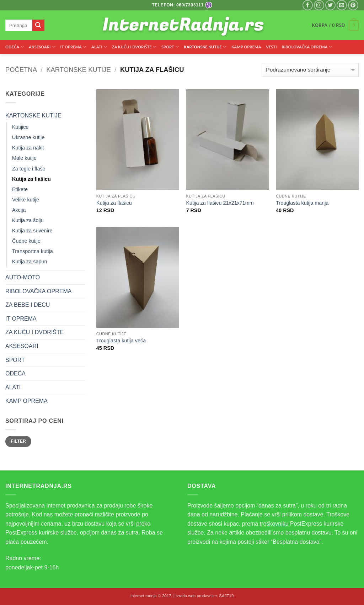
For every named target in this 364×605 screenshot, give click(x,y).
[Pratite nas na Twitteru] (330, 5)
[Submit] (38, 26)
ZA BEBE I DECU (28, 305)
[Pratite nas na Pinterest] (353, 5)
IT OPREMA (74, 47)
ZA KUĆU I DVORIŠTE (134, 47)
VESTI (271, 47)
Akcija (19, 210)
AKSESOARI (42, 47)
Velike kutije (26, 200)
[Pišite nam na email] (342, 5)
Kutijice (20, 127)
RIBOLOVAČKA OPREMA (307, 47)
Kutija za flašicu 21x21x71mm (220, 203)
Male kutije (24, 158)
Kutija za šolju (28, 220)
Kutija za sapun (30, 262)
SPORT (170, 47)
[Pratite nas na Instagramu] (319, 5)
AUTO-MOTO (23, 277)
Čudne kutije (26, 241)
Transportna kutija (33, 251)
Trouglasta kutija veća (121, 341)
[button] (335, 26)
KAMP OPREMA (246, 47)
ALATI (99, 47)
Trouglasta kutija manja (302, 203)
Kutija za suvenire (32, 231)
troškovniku (275, 524)
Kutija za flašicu (31, 179)
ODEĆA (15, 47)
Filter (18, 441)
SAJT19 (226, 596)
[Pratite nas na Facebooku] (308, 5)
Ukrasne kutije (28, 137)
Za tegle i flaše (29, 169)
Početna (21, 70)
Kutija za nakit (28, 148)
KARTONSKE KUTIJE (205, 47)
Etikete (20, 189)
